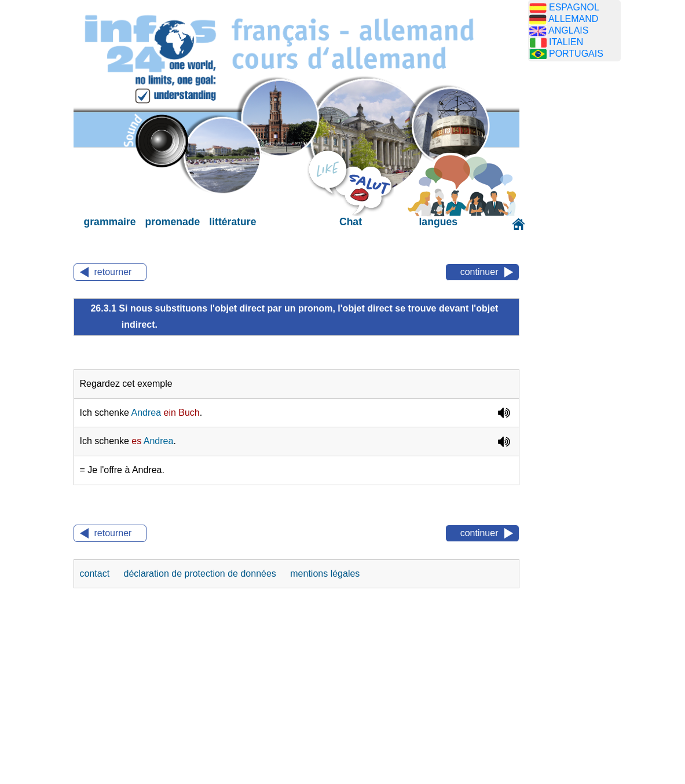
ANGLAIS (568, 30)
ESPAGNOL (574, 7)
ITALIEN (566, 42)
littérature (232, 222)
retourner (113, 272)
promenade (172, 222)
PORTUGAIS (576, 54)
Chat (351, 222)
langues (438, 222)
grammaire (110, 222)
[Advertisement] (583, 252)
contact (96, 574)
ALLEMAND (573, 19)
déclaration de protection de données (202, 574)
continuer (479, 272)
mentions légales (325, 574)
